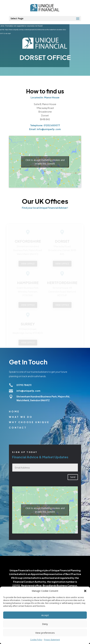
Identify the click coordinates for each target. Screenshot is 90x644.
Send (73, 477)
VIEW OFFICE (28, 264)
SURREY (28, 325)
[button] (85, 591)
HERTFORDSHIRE (62, 283)
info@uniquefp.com (28, 391)
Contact (18, 428)
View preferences (45, 633)
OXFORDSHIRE (28, 242)
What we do (21, 417)
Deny (45, 624)
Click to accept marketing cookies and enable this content (45, 162)
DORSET (62, 242)
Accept (45, 615)
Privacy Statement (52, 640)
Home (14, 411)
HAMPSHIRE (28, 283)
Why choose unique (29, 422)
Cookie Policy (36, 640)
